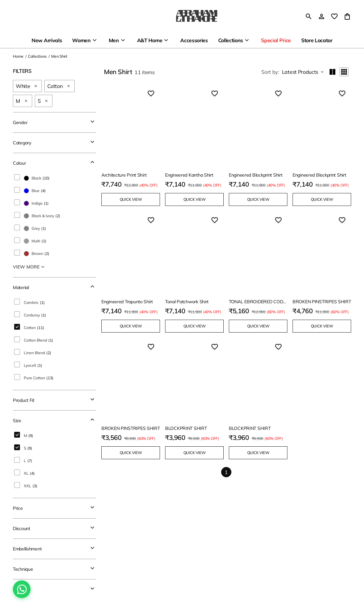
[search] (309, 16)
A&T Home (150, 40)
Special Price (276, 40)
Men (114, 40)
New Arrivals (47, 40)
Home (18, 56)
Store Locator (317, 40)
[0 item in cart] (347, 16)
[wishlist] (334, 16)
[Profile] (322, 16)
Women (81, 40)
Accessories (194, 40)
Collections (231, 40)
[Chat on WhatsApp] (22, 589)
